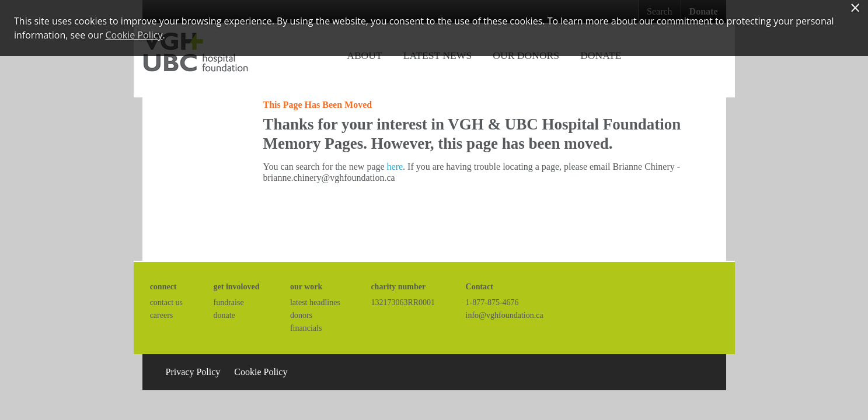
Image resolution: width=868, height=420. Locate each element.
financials (306, 328)
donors (301, 315)
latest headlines (315, 302)
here (395, 167)
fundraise (229, 302)
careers (162, 315)
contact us (166, 302)
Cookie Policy (261, 372)
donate (224, 315)
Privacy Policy (193, 372)
